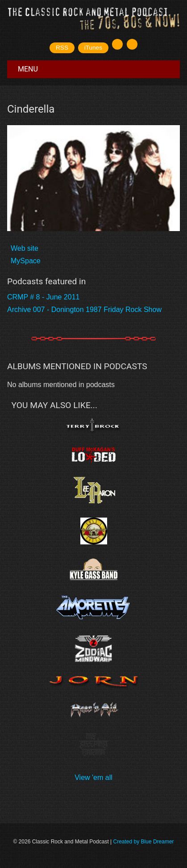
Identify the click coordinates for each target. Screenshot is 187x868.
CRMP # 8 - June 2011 (43, 297)
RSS (62, 48)
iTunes (93, 48)
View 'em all (93, 777)
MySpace (26, 261)
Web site (25, 248)
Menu (28, 69)
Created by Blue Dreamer (144, 842)
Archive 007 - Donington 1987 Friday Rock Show (84, 310)
